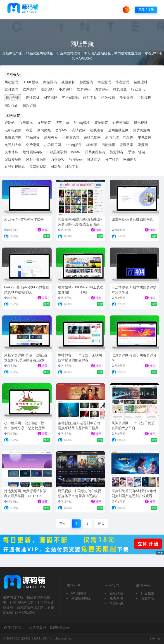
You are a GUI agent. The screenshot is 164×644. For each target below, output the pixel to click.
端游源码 (84, 89)
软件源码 (29, 89)
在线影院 (44, 123)
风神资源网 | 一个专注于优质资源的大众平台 (133, 426)
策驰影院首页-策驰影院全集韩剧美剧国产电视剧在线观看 (134, 494)
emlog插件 (74, 145)
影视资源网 (121, 123)
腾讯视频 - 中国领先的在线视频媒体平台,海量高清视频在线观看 (80, 496)
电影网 (128, 137)
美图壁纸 (126, 98)
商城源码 (50, 82)
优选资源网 (37, 628)
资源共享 (126, 145)
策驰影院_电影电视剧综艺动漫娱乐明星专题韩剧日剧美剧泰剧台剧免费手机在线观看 (80, 428)
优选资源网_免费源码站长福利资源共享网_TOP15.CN (25, 494)
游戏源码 (48, 89)
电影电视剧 (13, 130)
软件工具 (90, 98)
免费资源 (33, 145)
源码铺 (14, 236)
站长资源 (120, 89)
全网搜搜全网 (118, 130)
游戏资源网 (13, 160)
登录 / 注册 (146, 10)
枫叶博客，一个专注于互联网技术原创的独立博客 (80, 358)
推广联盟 (112, 160)
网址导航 (13, 98)
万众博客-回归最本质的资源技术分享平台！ (134, 290)
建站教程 (51, 137)
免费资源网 (141, 130)
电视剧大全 (13, 145)
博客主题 (62, 123)
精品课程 (33, 137)
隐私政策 (116, 593)
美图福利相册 (81, 598)
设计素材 (33, 98)
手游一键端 (137, 152)
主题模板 (144, 98)
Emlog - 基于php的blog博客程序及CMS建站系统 (26, 290)
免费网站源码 (59, 628)
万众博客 (58, 160)
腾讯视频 (141, 123)
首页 (63, 524)
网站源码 (11, 82)
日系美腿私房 (95, 152)
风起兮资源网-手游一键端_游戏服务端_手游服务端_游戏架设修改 (26, 360)
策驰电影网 (92, 137)
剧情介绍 (112, 137)
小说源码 (122, 82)
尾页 (101, 524)
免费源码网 (13, 137)
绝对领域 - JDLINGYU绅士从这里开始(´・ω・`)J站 (81, 290)
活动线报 (108, 145)
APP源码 (51, 98)
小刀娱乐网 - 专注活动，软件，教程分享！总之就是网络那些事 (26, 428)
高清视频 (79, 130)
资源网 (143, 145)
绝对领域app (32, 152)
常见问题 (116, 603)
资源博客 (117, 152)
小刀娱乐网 (53, 145)
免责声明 (116, 598)
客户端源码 (70, 98)
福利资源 (29, 106)
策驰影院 (101, 123)
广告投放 (148, 593)
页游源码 (102, 89)
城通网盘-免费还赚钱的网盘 (132, 219)
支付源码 (11, 89)
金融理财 (140, 82)
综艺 (29, 130)
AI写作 (56, 167)
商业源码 (104, 82)
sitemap (155, 638)
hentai (76, 152)
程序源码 (76, 160)
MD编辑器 (79, 593)
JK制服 (92, 145)
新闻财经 (44, 130)
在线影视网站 (15, 167)
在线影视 (26, 123)
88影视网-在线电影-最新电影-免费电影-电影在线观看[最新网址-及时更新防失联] (80, 224)
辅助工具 (72, 167)
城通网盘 (94, 160)
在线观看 (97, 130)
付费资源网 (71, 137)
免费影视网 (38, 167)
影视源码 (86, 82)
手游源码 (66, 89)
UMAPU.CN (40, 638)
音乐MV (61, 130)
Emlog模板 (82, 123)
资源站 (10, 123)
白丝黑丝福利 (57, 152)
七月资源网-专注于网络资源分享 (134, 358)
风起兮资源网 (36, 160)
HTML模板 (31, 82)
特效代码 (108, 98)
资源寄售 (148, 598)
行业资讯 (138, 89)
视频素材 (68, 82)
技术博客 (11, 152)
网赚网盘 (130, 160)
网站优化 (11, 106)
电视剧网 (145, 137)
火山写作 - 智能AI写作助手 (24, 219)
